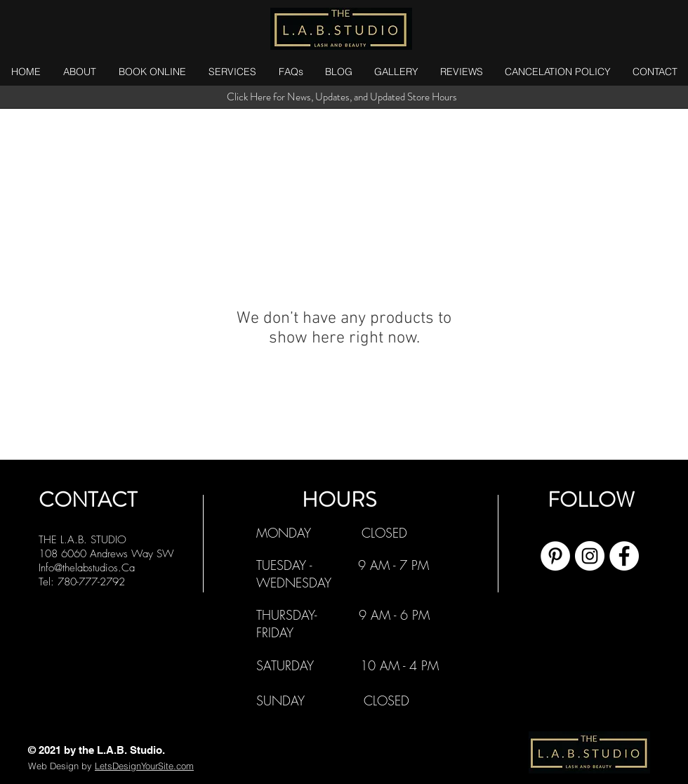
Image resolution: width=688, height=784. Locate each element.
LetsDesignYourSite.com (144, 766)
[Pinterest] (555, 556)
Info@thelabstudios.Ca (87, 568)
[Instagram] (590, 556)
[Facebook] (624, 556)
